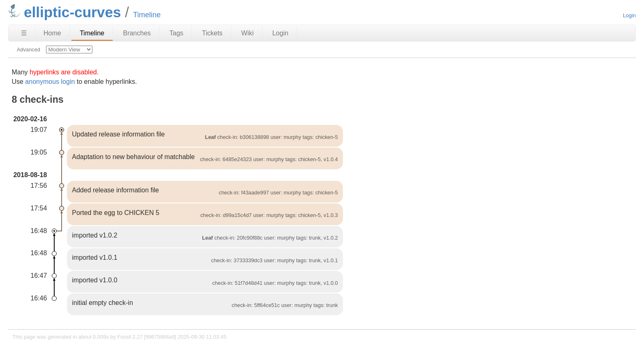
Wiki (247, 33)
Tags (177, 33)
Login (629, 15)
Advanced (29, 50)
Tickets (212, 33)
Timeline (92, 33)
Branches (137, 33)
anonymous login (50, 82)
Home (52, 33)
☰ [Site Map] (24, 33)
